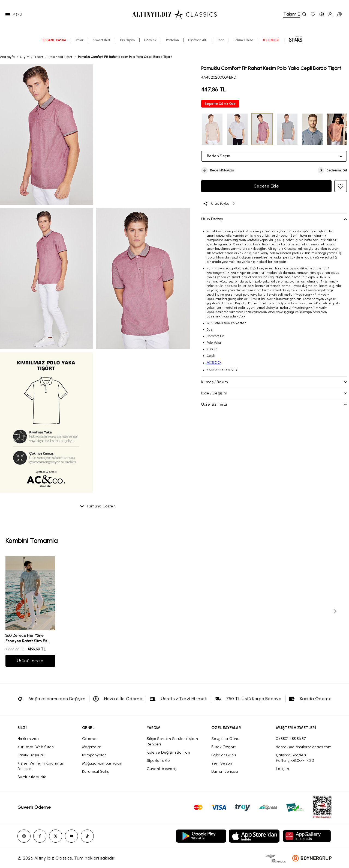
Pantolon (172, 40)
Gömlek (150, 40)
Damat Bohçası (225, 772)
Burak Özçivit (223, 747)
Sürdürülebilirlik (32, 777)
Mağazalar (92, 747)
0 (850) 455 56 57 (291, 739)
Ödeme (89, 739)
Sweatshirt (102, 40)
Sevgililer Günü (225, 739)
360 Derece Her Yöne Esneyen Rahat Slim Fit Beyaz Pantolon (26, 641)
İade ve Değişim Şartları (169, 752)
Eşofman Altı (198, 40)
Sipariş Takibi (159, 761)
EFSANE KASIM (54, 40)
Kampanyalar (94, 755)
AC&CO (214, 363)
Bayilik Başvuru (31, 755)
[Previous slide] (14, 611)
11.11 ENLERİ (271, 40)
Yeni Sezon (222, 763)
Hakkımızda (28, 739)
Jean (221, 40)
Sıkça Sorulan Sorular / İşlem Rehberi (172, 741)
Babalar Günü (224, 755)
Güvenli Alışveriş (162, 769)
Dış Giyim (127, 40)
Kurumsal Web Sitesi (36, 747)
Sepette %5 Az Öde (220, 104)
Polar (80, 40)
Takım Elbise (244, 40)
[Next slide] (335, 611)
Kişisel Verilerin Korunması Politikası (41, 766)
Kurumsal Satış (96, 772)
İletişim (282, 769)
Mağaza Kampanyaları (102, 763)
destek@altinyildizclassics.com (304, 747)
